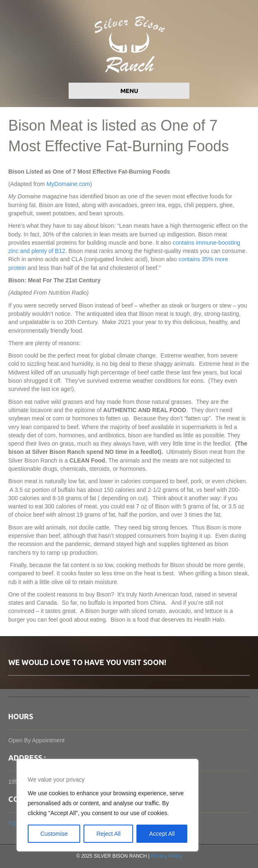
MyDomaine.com (68, 184)
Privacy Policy (166, 856)
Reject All (108, 834)
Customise (54, 834)
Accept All (162, 834)
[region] (107, 805)
